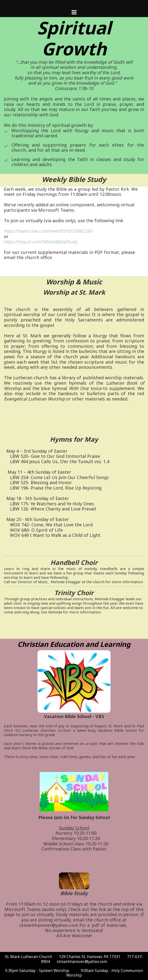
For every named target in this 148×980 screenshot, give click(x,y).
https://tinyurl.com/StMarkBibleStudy (41, 242)
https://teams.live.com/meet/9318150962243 (48, 231)
